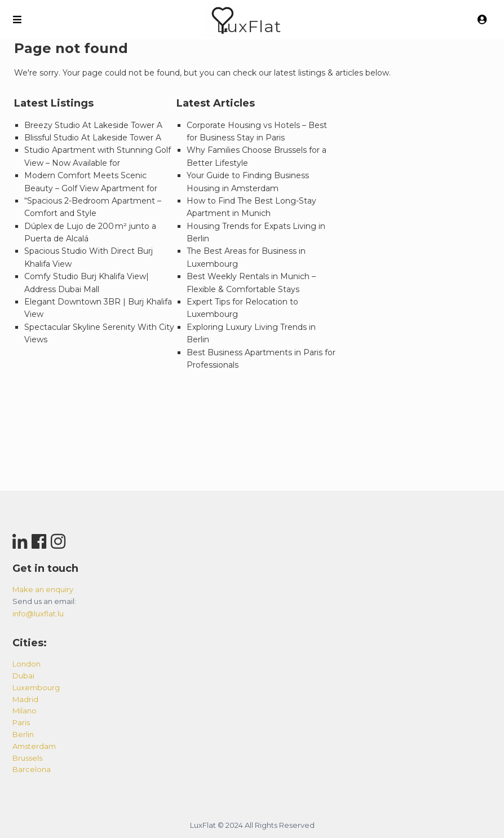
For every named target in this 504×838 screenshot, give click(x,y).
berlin (23, 734)
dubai (23, 676)
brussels (27, 758)
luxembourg (36, 687)
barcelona (32, 769)
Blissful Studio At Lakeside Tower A (93, 138)
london (26, 664)
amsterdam (34, 746)
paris (21, 722)
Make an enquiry (43, 589)
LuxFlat (249, 26)
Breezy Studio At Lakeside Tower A (93, 125)
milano (25, 711)
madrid (25, 699)
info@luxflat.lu (38, 614)
